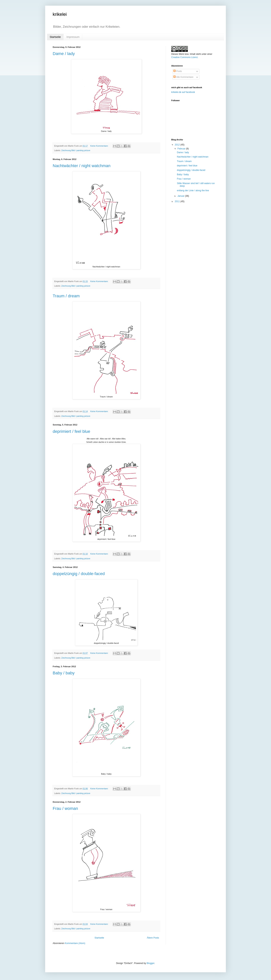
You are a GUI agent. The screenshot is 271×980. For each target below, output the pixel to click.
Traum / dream (66, 296)
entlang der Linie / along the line (193, 190)
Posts (178, 71)
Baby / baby (64, 673)
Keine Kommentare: (100, 146)
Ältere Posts (153, 938)
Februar (182, 149)
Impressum (73, 37)
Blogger (150, 963)
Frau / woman (65, 808)
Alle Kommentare (183, 77)
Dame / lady (64, 54)
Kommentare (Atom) (75, 943)
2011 (178, 201)
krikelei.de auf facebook (183, 92)
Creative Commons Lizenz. (185, 57)
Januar (181, 196)
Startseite (55, 37)
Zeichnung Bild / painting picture (76, 150)
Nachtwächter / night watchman (82, 166)
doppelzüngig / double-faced (79, 574)
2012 (178, 145)
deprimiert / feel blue (71, 431)
